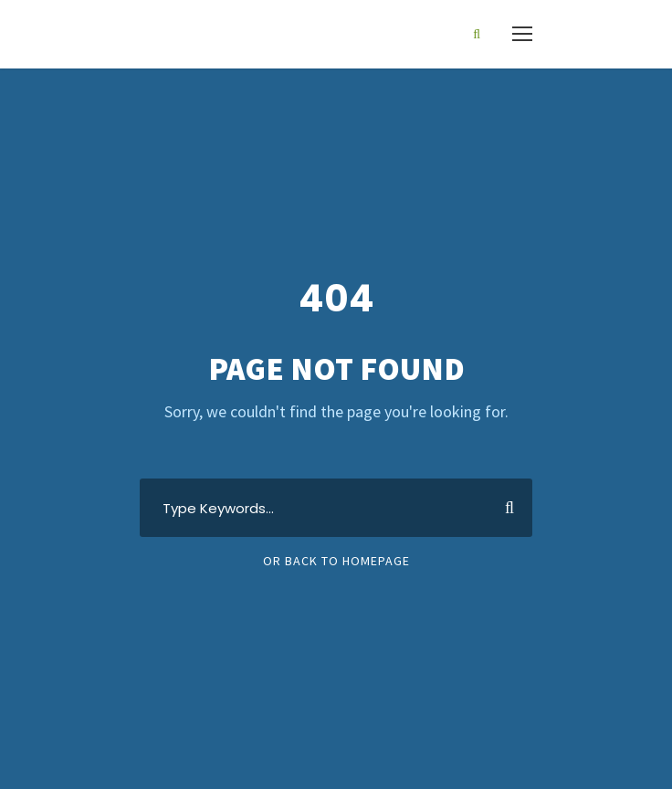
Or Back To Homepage (336, 561)
